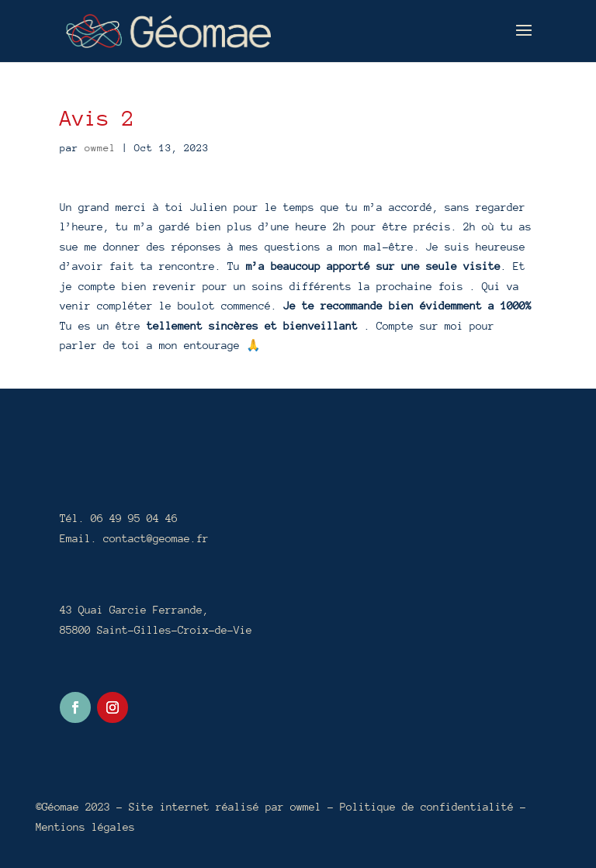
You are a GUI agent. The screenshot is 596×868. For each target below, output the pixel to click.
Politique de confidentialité (430, 807)
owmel (100, 148)
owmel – (315, 807)
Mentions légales (85, 827)
